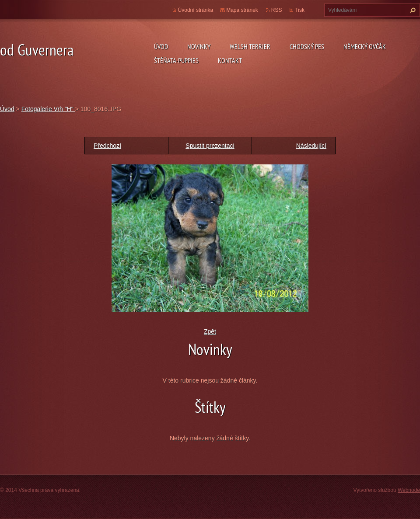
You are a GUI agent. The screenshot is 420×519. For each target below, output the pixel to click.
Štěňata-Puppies (176, 60)
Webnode (409, 490)
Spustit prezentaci (210, 146)
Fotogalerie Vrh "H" (48, 109)
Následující (311, 146)
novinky (199, 46)
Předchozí (107, 146)
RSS (277, 10)
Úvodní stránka (196, 10)
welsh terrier (250, 46)
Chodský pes (307, 46)
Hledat (412, 10)
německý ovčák (365, 46)
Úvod (161, 46)
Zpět (210, 331)
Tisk (300, 10)
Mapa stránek (242, 10)
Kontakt (230, 60)
